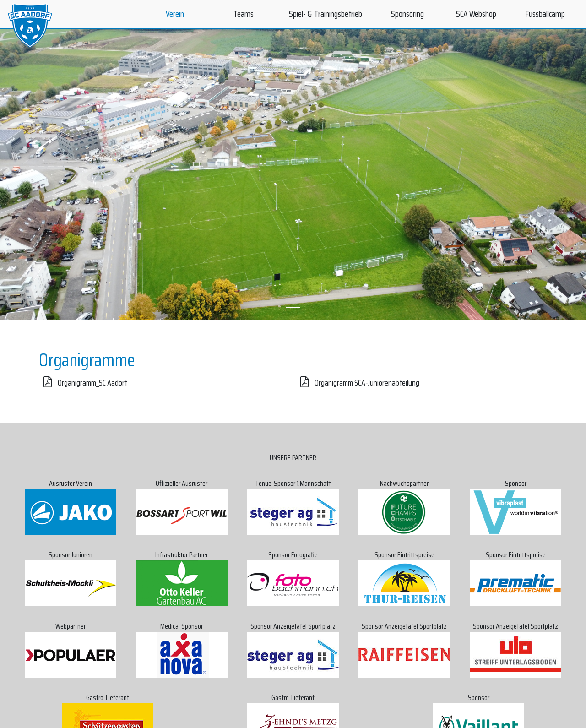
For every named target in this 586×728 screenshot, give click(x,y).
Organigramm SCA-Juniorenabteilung (358, 383)
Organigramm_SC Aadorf (83, 383)
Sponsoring (407, 14)
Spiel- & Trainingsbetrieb (326, 14)
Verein (175, 14)
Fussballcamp (545, 14)
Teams (244, 14)
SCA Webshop (476, 14)
